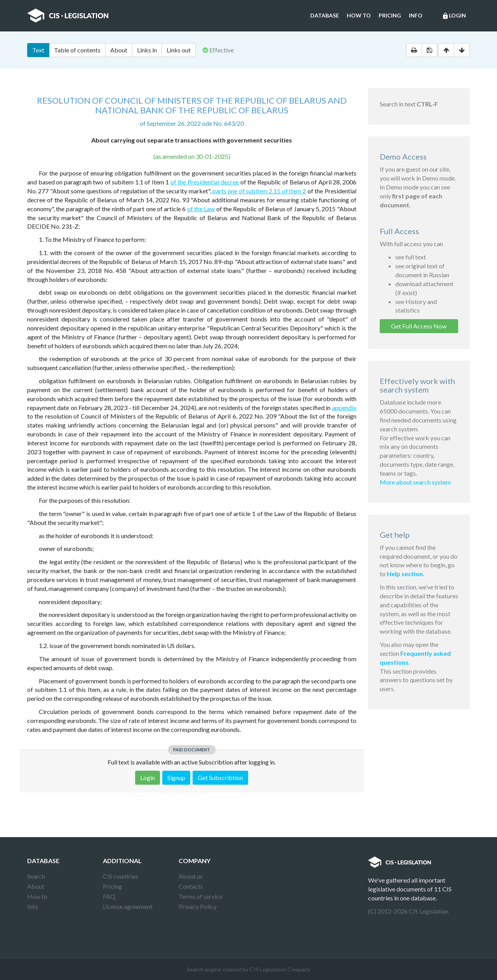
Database (325, 15)
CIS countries (121, 876)
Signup (176, 778)
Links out (179, 50)
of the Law (201, 209)
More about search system (415, 482)
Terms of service (201, 896)
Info (416, 15)
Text (38, 50)
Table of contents (77, 50)
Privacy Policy (198, 906)
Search (36, 876)
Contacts (191, 886)
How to (359, 15)
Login (454, 16)
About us (191, 876)
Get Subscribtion (220, 778)
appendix (344, 407)
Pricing (390, 15)
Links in (147, 50)
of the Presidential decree (205, 182)
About (119, 50)
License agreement (128, 906)
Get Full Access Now (419, 326)
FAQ (109, 896)
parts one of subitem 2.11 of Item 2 (259, 191)
